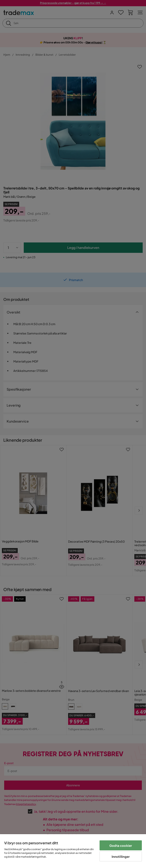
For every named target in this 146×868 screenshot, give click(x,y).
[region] (73, 851)
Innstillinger (121, 856)
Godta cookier (121, 845)
